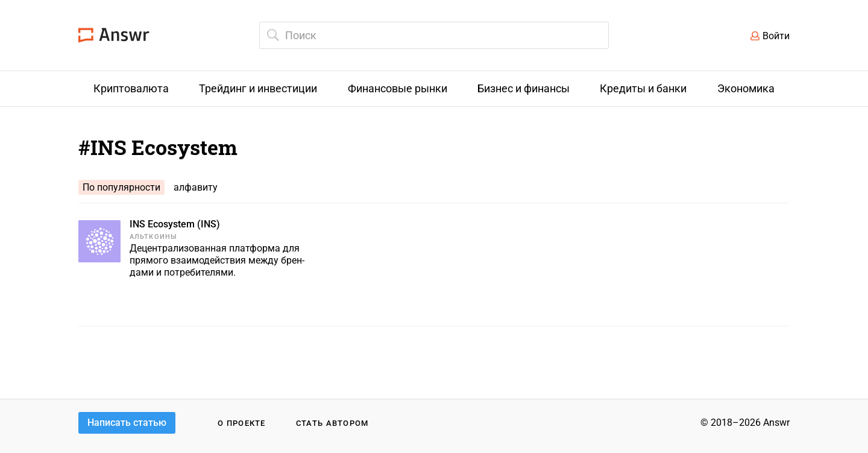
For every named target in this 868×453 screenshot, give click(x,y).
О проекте (242, 423)
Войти (776, 36)
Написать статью (127, 423)
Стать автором (332, 423)
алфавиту (196, 187)
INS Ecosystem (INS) (175, 224)
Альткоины (153, 237)
